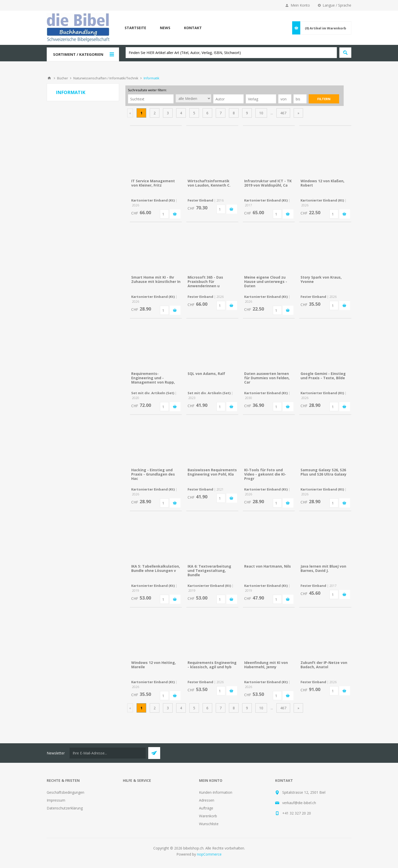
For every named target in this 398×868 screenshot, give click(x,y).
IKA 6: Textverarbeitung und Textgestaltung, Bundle (209, 571)
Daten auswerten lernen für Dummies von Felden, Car (267, 378)
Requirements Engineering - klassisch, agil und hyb (212, 665)
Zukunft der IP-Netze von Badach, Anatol (324, 665)
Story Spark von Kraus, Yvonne (321, 279)
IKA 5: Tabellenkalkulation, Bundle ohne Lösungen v (156, 568)
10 (261, 113)
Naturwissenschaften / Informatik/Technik (106, 78)
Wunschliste (209, 824)
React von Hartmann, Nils (268, 566)
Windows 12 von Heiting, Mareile (154, 665)
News (165, 28)
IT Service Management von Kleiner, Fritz (153, 183)
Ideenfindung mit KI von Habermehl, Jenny (266, 665)
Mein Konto (300, 5)
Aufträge (206, 808)
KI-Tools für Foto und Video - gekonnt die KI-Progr (265, 474)
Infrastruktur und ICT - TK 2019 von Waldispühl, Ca (268, 183)
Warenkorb (208, 816)
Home (49, 78)
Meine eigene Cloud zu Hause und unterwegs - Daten (266, 282)
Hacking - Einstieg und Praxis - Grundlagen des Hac (153, 474)
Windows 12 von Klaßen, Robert (322, 183)
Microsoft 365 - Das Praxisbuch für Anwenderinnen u (205, 282)
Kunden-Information (216, 792)
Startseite (135, 28)
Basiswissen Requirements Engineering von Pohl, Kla (212, 472)
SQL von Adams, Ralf (206, 374)
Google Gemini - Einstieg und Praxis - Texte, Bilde (323, 376)
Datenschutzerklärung (65, 808)
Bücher (63, 78)
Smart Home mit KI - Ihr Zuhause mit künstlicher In (156, 279)
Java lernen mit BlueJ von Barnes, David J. (323, 568)
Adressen (207, 800)
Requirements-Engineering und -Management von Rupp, (153, 378)
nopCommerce (209, 854)
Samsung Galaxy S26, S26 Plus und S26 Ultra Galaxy (324, 472)
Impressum (56, 800)
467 (283, 113)
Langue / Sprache (337, 5)
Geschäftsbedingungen (65, 792)
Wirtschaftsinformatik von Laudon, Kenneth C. (209, 183)
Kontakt (193, 28)
